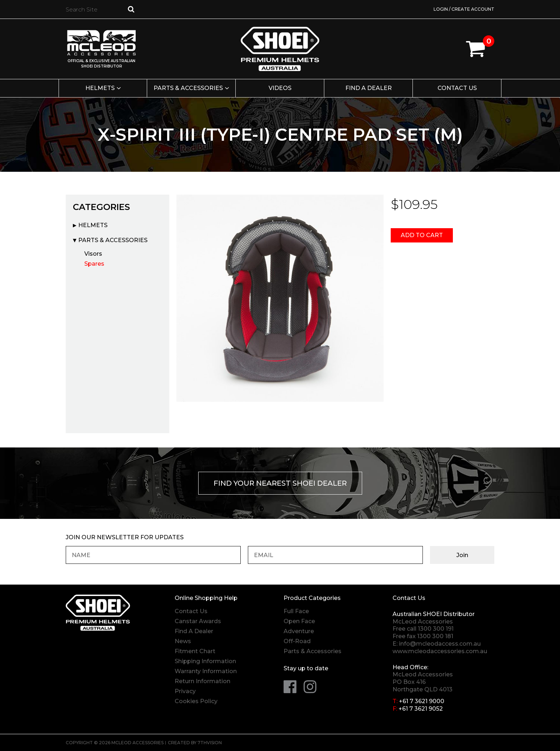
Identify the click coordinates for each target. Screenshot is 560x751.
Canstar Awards (198, 621)
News (183, 641)
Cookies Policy (196, 701)
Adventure (299, 631)
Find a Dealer (369, 88)
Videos (280, 88)
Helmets (100, 88)
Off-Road (297, 641)
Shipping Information (205, 661)
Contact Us (457, 88)
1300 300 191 (436, 629)
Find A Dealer (194, 631)
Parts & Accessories (188, 88)
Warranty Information (206, 671)
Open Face (299, 621)
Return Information (202, 681)
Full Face (296, 611)
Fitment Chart (195, 651)
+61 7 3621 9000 (422, 701)
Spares (94, 264)
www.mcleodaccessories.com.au (440, 651)
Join (462, 555)
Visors (93, 254)
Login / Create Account (464, 9)
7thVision (210, 743)
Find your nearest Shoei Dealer (280, 483)
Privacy (185, 691)
